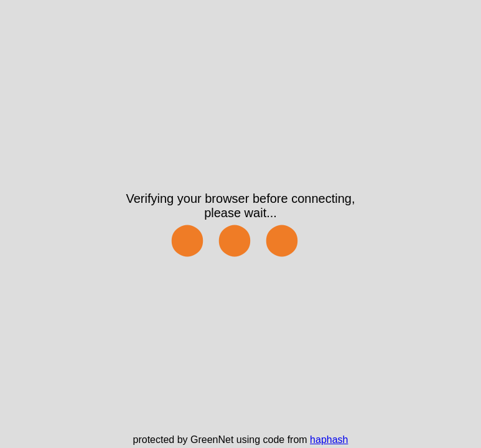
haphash (329, 440)
